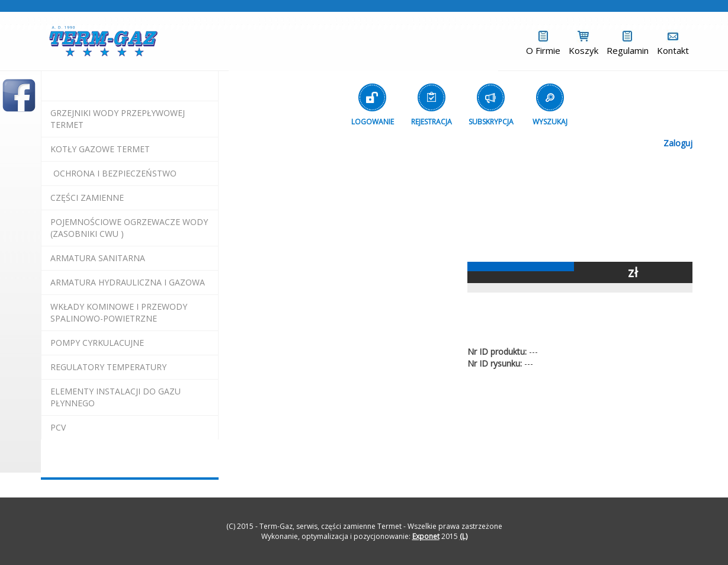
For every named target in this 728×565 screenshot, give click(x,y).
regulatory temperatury (108, 367)
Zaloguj (678, 143)
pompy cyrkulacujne (97, 343)
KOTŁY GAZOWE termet (100, 149)
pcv (58, 427)
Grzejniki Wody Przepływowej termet (118, 119)
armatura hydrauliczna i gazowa (128, 282)
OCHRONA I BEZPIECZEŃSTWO (115, 173)
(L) (464, 536)
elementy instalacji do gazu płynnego (116, 397)
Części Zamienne (87, 198)
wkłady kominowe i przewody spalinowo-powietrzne (119, 312)
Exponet (426, 536)
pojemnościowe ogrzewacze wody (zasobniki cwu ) (129, 228)
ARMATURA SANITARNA (98, 258)
